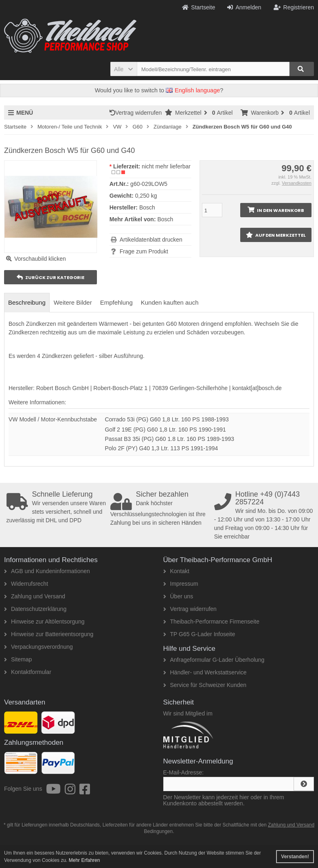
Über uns (178, 596)
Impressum (181, 584)
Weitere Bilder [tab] (73, 302)
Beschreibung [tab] (27, 302)
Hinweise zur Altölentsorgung (44, 622)
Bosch (165, 219)
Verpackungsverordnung (38, 647)
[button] (124, 69)
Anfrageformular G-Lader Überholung (214, 660)
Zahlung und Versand (35, 596)
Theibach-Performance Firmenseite (211, 622)
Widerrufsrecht (26, 584)
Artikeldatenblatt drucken (151, 240)
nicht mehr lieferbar (166, 166)
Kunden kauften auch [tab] (170, 302)
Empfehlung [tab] (116, 302)
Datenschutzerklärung (35, 609)
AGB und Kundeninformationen (47, 571)
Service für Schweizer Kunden (205, 685)
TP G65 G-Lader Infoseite (199, 634)
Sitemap (18, 659)
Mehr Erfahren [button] (84, 860)
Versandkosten (297, 183)
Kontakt (176, 571)
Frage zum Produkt (144, 251)
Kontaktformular (28, 672)
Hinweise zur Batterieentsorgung (49, 634)
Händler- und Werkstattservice (205, 672)
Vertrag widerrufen (137, 113)
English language (193, 90)
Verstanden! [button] (295, 857)
